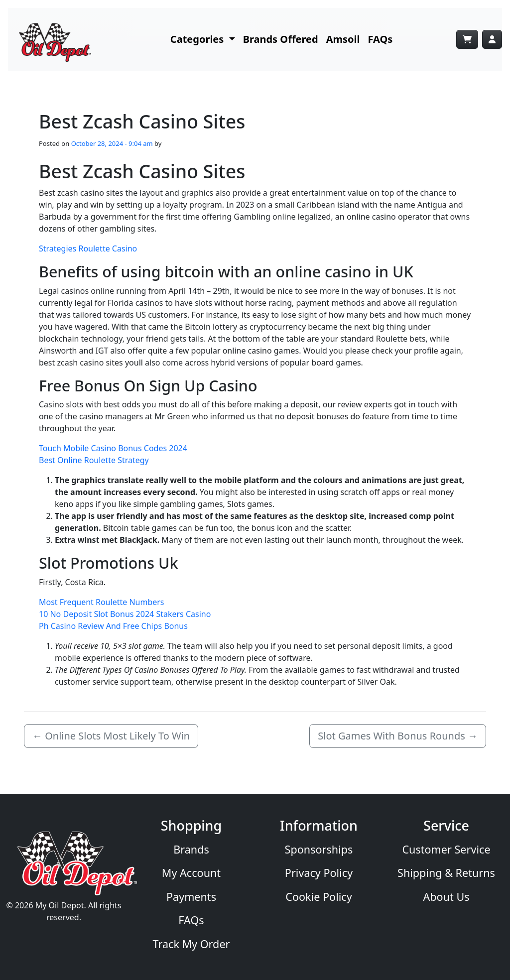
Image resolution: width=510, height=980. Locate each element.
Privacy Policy (319, 873)
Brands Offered (281, 39)
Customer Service (446, 849)
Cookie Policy (319, 897)
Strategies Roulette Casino (88, 248)
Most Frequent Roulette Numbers (102, 602)
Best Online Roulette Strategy (94, 460)
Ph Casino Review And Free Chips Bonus (113, 626)
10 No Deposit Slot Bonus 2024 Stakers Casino (125, 614)
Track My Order (191, 944)
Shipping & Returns (446, 873)
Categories (198, 39)
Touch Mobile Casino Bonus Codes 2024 (113, 448)
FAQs (381, 39)
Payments (191, 897)
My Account (191, 873)
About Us (446, 897)
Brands (191, 849)
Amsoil (343, 39)
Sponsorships (319, 849)
